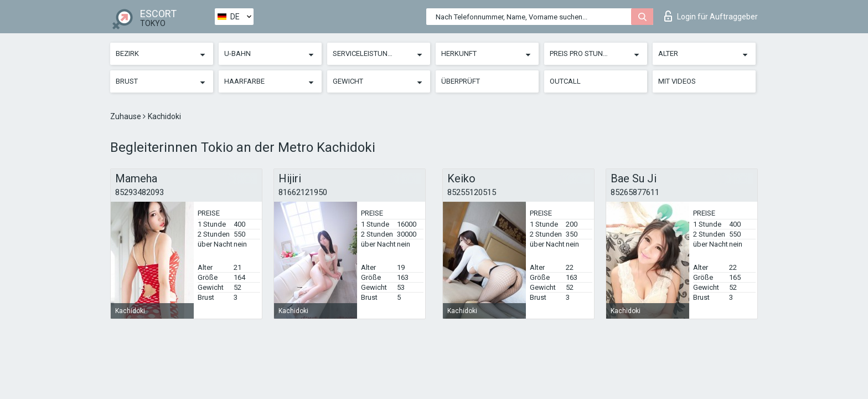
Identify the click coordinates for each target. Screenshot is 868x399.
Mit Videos (677, 81)
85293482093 (139, 192)
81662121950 (303, 192)
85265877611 (635, 192)
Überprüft (461, 81)
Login (711, 16)
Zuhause (126, 116)
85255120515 (472, 192)
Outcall (565, 81)
